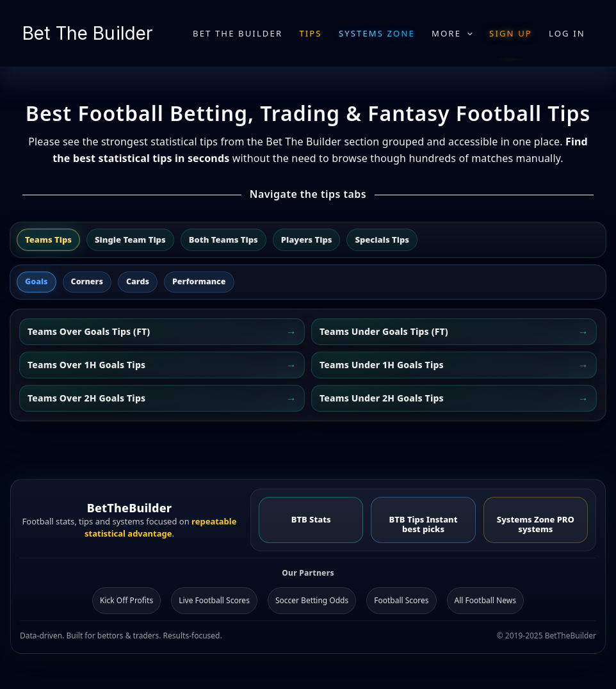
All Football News (485, 600)
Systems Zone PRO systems (536, 524)
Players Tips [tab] (307, 239)
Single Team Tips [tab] (130, 239)
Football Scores (401, 600)
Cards (138, 281)
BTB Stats (311, 519)
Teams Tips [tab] (48, 239)
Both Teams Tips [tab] (223, 239)
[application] (467, 33)
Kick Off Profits (126, 600)
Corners (87, 281)
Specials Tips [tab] (382, 239)
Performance (199, 281)
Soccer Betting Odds (312, 600)
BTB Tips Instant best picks (424, 524)
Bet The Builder (87, 33)
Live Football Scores (214, 600)
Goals (36, 281)
